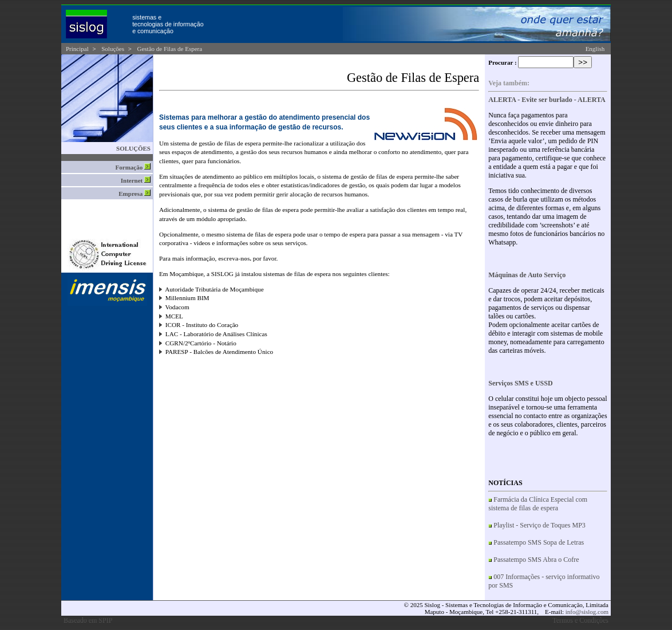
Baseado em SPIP (88, 620)
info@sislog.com (587, 612)
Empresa (135, 194)
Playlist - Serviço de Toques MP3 (539, 525)
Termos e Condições (580, 620)
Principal (77, 49)
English (595, 49)
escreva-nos (234, 258)
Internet (136, 180)
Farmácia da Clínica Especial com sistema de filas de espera (538, 504)
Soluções (113, 49)
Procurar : (502, 62)
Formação (133, 167)
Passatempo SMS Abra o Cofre (536, 560)
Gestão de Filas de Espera (170, 49)
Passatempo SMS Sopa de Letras (539, 542)
